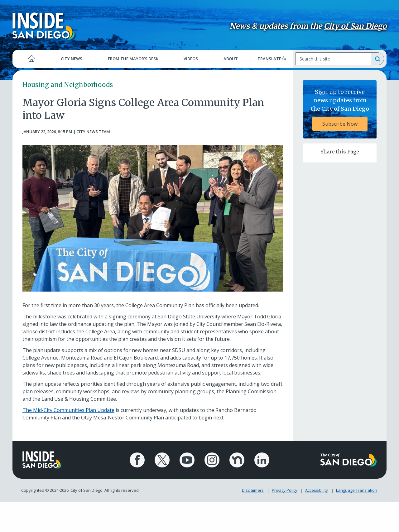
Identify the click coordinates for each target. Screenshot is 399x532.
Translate (272, 59)
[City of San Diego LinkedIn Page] (262, 460)
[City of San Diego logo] (349, 459)
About (231, 59)
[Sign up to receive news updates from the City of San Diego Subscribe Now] (340, 109)
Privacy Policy (285, 490)
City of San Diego (355, 26)
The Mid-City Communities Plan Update (68, 410)
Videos (191, 59)
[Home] (30, 59)
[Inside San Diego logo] (44, 26)
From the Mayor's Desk (133, 59)
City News (72, 59)
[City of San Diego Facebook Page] (137, 460)
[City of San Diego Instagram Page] (212, 460)
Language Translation (357, 490)
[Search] (333, 59)
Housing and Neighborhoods (68, 85)
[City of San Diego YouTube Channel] (187, 460)
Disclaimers (253, 490)
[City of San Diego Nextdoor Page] (237, 460)
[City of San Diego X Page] (162, 460)
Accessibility (317, 490)
